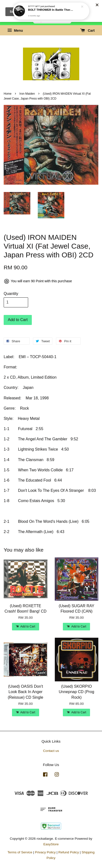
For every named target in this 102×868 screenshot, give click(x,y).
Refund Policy (69, 852)
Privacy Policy (45, 852)
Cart (87, 30)
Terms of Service (20, 852)
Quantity (11, 294)
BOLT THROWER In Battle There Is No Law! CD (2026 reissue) (51, 8)
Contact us (51, 751)
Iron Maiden (27, 94)
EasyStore (51, 844)
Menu (15, 30)
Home (8, 94)
